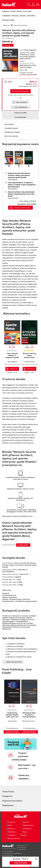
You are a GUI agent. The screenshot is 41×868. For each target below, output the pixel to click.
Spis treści (11, 136)
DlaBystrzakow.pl (28, 825)
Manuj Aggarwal (30, 50)
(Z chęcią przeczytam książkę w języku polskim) (28, 57)
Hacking (5, 599)
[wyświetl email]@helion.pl (14, 853)
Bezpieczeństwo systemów (20, 599)
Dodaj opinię (23, 545)
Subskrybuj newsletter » (24, 777)
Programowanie (8, 601)
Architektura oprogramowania (26, 601)
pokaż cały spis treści (14, 662)
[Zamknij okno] (36, 859)
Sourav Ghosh (35, 721)
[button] (37, 332)
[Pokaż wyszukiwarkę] (29, 4)
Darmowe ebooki (8, 20)
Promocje (15, 16)
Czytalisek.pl (11, 835)
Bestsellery (31, 16)
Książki (13, 11)
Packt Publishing (27, 54)
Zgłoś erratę (7, 590)
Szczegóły (11, 128)
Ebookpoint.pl (27, 829)
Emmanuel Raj (12, 721)
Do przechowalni (20, 117)
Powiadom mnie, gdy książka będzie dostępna (12, 732)
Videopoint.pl (12, 832)
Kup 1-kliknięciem (21, 107)
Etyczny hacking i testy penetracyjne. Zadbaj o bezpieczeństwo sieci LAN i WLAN (21, 194)
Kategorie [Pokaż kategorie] (6, 11)
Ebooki (19, 11)
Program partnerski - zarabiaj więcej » (21, 756)
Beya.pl (25, 832)
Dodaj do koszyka (20, 91)
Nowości (23, 16)
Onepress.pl (11, 822)
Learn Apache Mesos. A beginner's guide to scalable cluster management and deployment (22, 185)
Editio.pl (10, 825)
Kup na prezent (22, 102)
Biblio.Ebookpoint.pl (14, 838)
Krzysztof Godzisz (13, 198)
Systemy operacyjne (10, 597)
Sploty (25, 835)
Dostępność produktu (12, 132)
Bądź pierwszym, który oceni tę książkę (28, 66)
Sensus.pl (26, 822)
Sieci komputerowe (9, 595)
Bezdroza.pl (11, 829)
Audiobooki (6, 16)
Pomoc (30, 516)
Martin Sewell (26, 721)
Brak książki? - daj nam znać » (27, 767)
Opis (9, 124)
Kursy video (27, 11)
